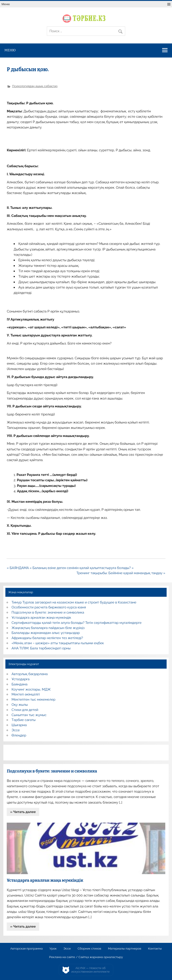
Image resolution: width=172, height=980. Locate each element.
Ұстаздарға (21, 679)
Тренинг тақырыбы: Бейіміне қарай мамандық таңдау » (121, 573)
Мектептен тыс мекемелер (34, 700)
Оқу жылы (20, 705)
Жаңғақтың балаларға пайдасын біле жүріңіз (48, 628)
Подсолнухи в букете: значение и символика (48, 612)
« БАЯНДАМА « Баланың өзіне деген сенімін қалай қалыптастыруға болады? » (70, 568)
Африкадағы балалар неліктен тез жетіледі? (47, 638)
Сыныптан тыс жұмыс (29, 715)
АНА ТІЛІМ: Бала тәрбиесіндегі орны (41, 648)
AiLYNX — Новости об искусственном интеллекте (91, 970)
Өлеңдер (19, 735)
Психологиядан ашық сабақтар (35, 86)
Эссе (16, 730)
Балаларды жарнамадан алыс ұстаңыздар (46, 633)
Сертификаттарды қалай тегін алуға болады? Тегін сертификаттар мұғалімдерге (77, 623)
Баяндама (20, 684)
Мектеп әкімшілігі (26, 694)
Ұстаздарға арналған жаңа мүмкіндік (41, 618)
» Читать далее (23, 812)
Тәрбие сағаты (24, 720)
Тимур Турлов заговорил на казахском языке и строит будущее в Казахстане (74, 602)
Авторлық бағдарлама (30, 674)
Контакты (155, 949)
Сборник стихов (89, 949)
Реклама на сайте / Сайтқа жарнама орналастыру (86, 957)
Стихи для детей (25, 710)
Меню (6, 4)
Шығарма (19, 725)
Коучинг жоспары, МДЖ (31, 689)
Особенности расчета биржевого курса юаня (49, 607)
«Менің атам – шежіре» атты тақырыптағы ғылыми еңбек (58, 643)
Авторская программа (27, 949)
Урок (53, 949)
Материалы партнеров (125, 949)
